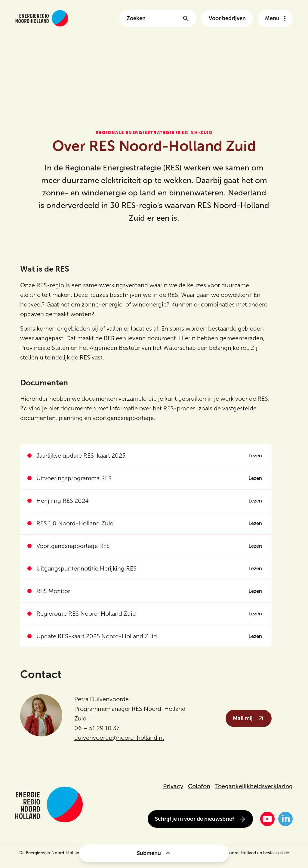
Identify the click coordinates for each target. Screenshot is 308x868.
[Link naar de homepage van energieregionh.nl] (42, 18)
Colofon (199, 786)
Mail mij (249, 718)
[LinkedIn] (285, 819)
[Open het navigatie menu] (275, 18)
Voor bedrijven (227, 18)
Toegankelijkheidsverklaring (254, 786)
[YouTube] (267, 819)
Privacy (173, 786)
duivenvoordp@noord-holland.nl (119, 738)
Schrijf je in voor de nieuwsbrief (200, 819)
